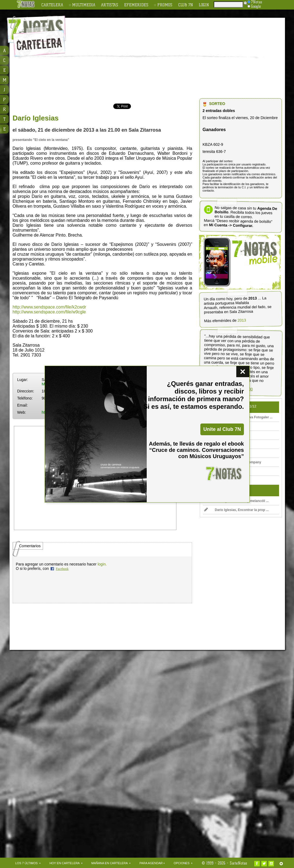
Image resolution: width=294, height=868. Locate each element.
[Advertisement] (163, 59)
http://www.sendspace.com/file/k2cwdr (49, 307)
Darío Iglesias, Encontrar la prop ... (236, 510)
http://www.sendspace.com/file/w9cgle (49, 312)
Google (254, 6)
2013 (242, 320)
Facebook (62, 569)
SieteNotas (238, 863)
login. (102, 564)
